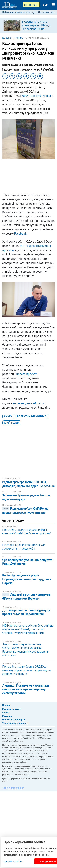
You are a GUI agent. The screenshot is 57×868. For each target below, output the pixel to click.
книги (8, 416)
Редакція (7, 716)
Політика (18, 38)
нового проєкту (26, 374)
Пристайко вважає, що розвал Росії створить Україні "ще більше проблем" (27, 531)
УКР (45, 5)
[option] (28, 25)
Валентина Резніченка (36, 96)
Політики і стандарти (14, 719)
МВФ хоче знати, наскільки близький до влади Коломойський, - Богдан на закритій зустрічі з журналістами (28, 629)
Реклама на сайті (11, 709)
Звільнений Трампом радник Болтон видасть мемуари (26, 497)
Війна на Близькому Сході (18, 12)
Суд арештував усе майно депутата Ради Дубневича (27, 562)
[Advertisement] (28, 177)
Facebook (20, 234)
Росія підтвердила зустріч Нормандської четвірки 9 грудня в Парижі (27, 579)
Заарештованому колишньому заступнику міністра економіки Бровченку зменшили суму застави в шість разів (25, 650)
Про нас (7, 705)
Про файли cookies (13, 861)
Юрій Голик (12, 423)
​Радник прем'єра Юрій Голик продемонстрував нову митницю (25, 510)
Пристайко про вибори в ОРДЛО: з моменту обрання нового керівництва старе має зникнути (26, 670)
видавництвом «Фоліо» (28, 403)
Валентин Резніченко (32, 416)
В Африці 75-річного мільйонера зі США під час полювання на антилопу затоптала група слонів (36, 29)
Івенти (6, 712)
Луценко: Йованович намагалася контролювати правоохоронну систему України (26, 689)
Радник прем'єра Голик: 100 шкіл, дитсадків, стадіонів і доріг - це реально (28, 484)
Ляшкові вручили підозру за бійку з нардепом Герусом (26, 596)
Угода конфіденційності (15, 723)
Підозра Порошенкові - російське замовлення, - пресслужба (23, 547)
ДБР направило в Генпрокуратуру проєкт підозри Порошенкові (26, 612)
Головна (7, 38)
